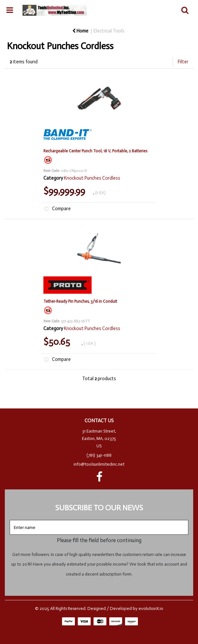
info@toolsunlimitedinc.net (99, 464)
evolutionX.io (151, 608)
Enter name (101, 520)
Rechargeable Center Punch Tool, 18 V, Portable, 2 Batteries (95, 151)
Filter (183, 62)
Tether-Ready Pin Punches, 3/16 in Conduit (80, 301)
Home (80, 31)
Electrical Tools (109, 31)
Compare (56, 209)
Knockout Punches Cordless (92, 178)
